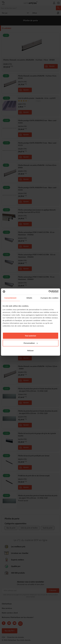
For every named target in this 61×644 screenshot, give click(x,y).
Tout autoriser (31, 336)
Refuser (31, 350)
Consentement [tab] (10, 298)
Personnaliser (31, 343)
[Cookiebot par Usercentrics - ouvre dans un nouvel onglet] (48, 292)
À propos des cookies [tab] (49, 298)
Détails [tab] (29, 298)
